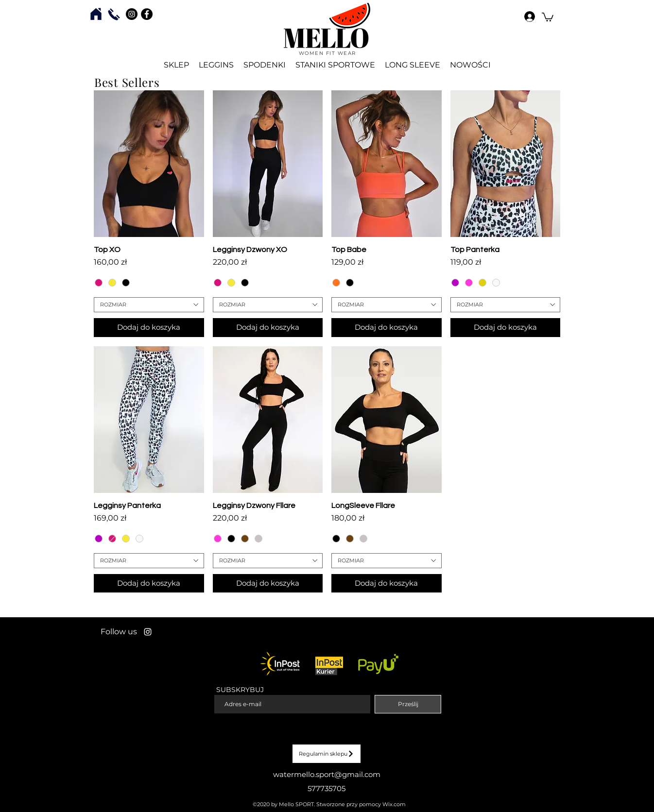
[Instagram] (148, 632)
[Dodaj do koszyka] (149, 328)
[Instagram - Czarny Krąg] (132, 14)
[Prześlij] (408, 704)
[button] (548, 17)
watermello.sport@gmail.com (327, 774)
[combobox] (149, 305)
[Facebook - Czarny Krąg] (147, 14)
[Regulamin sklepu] (327, 754)
